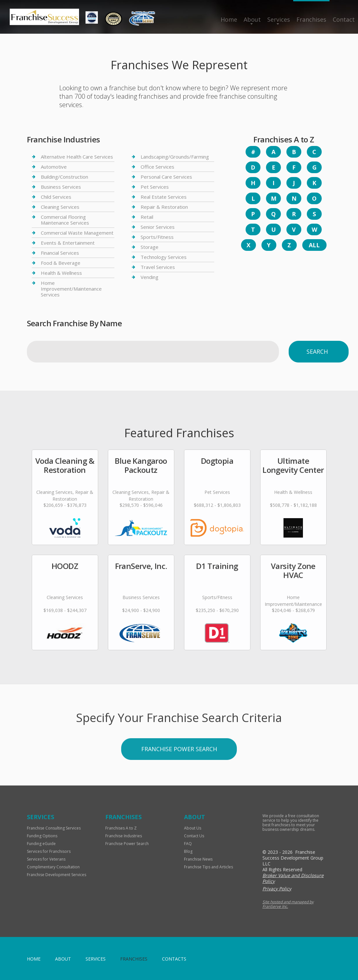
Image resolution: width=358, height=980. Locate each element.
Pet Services (155, 187)
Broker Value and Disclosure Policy (293, 878)
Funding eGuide (41, 844)
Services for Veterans (46, 859)
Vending (150, 277)
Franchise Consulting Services (54, 828)
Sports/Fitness (157, 237)
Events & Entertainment (68, 243)
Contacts (174, 959)
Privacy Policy (277, 889)
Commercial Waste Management (77, 233)
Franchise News (198, 859)
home (34, 959)
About (252, 19)
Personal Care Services (166, 177)
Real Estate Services (164, 197)
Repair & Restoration (164, 207)
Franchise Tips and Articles (208, 867)
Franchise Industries (124, 836)
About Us (193, 828)
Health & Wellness (61, 273)
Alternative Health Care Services (77, 157)
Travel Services (158, 267)
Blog (188, 851)
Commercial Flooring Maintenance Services (65, 220)
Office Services (157, 167)
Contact (344, 19)
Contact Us (194, 836)
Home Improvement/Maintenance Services (71, 289)
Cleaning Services (60, 207)
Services (279, 19)
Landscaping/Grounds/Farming (175, 157)
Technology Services (164, 257)
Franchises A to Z (121, 828)
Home (229, 19)
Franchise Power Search (127, 844)
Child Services (56, 197)
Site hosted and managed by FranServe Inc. (288, 904)
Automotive (54, 167)
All (314, 245)
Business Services (61, 187)
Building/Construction (64, 177)
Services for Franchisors (49, 851)
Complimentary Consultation (53, 867)
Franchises (311, 19)
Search (317, 351)
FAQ (188, 844)
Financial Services (60, 253)
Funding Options (42, 836)
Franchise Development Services (57, 875)
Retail (147, 217)
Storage (150, 247)
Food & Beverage (61, 263)
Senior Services (158, 227)
